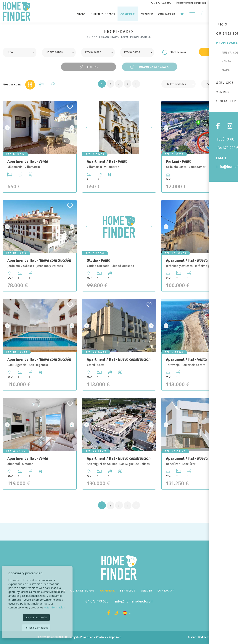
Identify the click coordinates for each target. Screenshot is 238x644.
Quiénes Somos (103, 14)
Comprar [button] (128, 14)
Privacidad (87, 637)
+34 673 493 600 (161, 3)
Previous (7, 128)
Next (73, 128)
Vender (147, 14)
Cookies (101, 637)
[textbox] (22, 52)
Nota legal (71, 637)
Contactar (167, 14)
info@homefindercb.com (191, 3)
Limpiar (88, 67)
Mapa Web (115, 637)
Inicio (80, 14)
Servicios (128, 591)
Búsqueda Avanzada (149, 67)
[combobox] (20, 52)
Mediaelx (203, 637)
